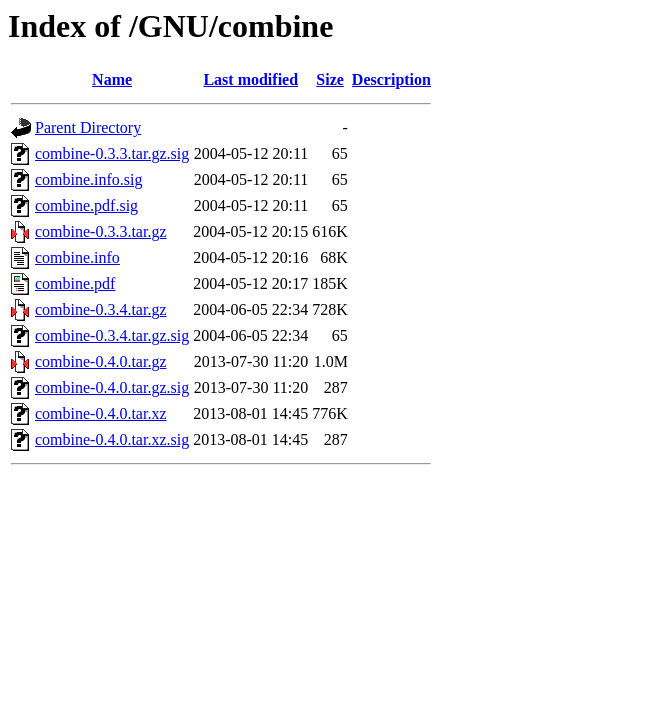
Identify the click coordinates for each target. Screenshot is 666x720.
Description (391, 79)
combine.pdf (75, 283)
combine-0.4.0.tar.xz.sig (112, 439)
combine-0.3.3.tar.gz (101, 231)
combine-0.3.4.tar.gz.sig (112, 335)
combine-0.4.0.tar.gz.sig (112, 387)
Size (330, 79)
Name (112, 79)
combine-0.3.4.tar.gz (101, 309)
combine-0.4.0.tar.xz (101, 413)
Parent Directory (88, 127)
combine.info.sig (89, 179)
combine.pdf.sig (86, 205)
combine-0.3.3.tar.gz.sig (112, 153)
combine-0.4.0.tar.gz (101, 361)
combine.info (77, 257)
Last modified (250, 79)
